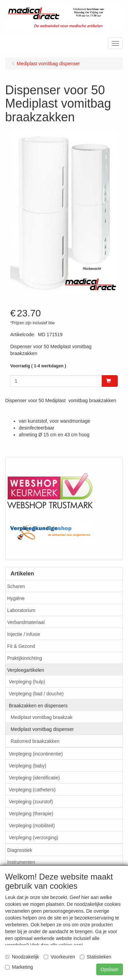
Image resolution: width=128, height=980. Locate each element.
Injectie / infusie (24, 634)
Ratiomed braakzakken (35, 741)
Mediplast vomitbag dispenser (42, 729)
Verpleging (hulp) (27, 682)
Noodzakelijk (22, 957)
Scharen (16, 586)
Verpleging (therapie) (31, 814)
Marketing (19, 967)
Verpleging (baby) (28, 766)
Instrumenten (21, 862)
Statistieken (96, 957)
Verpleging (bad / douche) (36, 694)
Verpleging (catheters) (32, 790)
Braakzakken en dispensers (38, 706)
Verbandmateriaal (26, 622)
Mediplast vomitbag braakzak (41, 717)
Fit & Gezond (21, 646)
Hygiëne (16, 598)
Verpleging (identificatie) (34, 778)
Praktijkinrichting (25, 658)
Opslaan (110, 969)
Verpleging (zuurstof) (31, 802)
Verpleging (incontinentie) (36, 754)
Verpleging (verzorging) (34, 838)
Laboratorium (21, 610)
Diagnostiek (20, 850)
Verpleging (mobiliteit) (32, 826)
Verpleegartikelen (26, 670)
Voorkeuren (59, 957)
